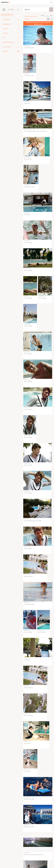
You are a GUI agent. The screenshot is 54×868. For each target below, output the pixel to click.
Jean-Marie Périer (7, 15)
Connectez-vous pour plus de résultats (38, 23)
